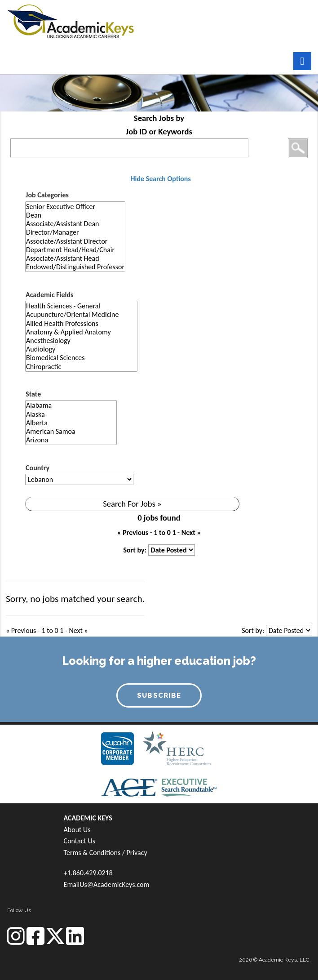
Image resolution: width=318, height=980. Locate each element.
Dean (75, 215)
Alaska (71, 414)
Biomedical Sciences (81, 358)
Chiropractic (81, 367)
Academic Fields (49, 295)
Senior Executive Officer (75, 207)
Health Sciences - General (81, 306)
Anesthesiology (81, 341)
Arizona (71, 440)
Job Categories (47, 195)
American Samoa (71, 431)
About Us (77, 830)
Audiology (81, 349)
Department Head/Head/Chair (75, 250)
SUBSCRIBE (159, 695)
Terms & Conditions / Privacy (106, 853)
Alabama (71, 405)
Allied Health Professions (81, 323)
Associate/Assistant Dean (75, 224)
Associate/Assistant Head (75, 258)
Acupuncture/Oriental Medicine (81, 314)
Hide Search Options (160, 179)
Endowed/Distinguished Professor (75, 267)
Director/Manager (75, 232)
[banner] (71, 20)
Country (38, 468)
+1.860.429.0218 (88, 873)
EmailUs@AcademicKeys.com (107, 884)
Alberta (71, 423)
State (33, 394)
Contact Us (79, 841)
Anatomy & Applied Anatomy (81, 332)
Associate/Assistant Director (75, 241)
